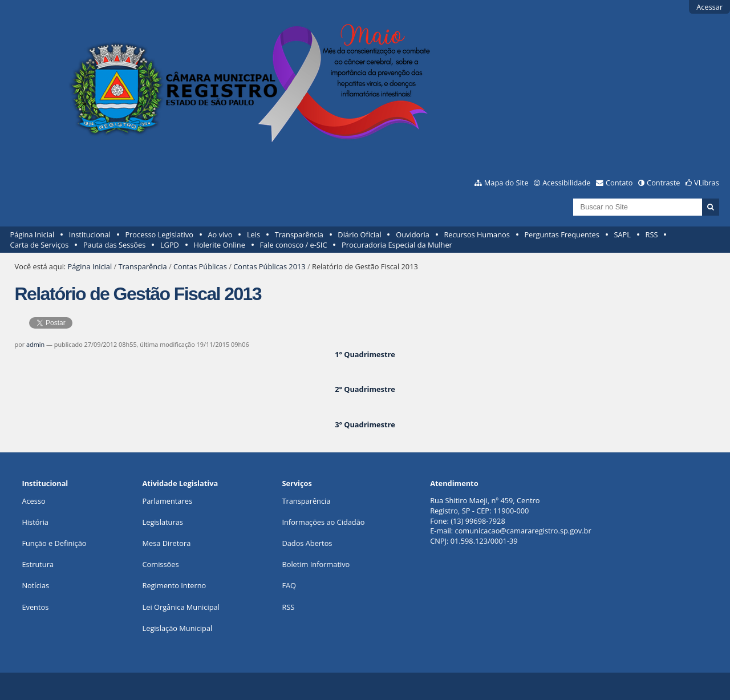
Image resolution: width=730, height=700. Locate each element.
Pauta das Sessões (114, 245)
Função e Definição (54, 543)
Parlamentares (167, 501)
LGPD (170, 245)
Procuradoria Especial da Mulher (397, 245)
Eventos (35, 607)
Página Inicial (33, 234)
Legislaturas (163, 522)
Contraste (663, 183)
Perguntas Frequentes (561, 234)
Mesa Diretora (167, 543)
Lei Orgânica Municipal (181, 607)
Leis (254, 234)
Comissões (161, 564)
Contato (619, 183)
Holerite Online (219, 245)
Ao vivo (220, 234)
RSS (652, 234)
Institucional (90, 234)
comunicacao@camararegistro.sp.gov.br (523, 531)
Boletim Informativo (316, 564)
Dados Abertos (307, 543)
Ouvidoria (413, 234)
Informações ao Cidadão (323, 522)
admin (35, 344)
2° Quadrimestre (365, 389)
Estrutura (38, 564)
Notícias (35, 585)
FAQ (289, 585)
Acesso (33, 501)
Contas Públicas (200, 266)
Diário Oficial (359, 234)
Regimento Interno (175, 585)
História (35, 522)
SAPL (622, 234)
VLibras (707, 183)
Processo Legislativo (159, 234)
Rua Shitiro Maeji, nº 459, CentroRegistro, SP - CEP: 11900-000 (485, 505)
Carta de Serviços (40, 245)
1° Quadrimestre (365, 354)
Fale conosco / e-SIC (293, 245)
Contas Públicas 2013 (269, 266)
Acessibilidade (566, 183)
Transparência (299, 234)
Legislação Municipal (178, 628)
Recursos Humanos (476, 234)
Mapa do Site (506, 183)
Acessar (709, 7)
